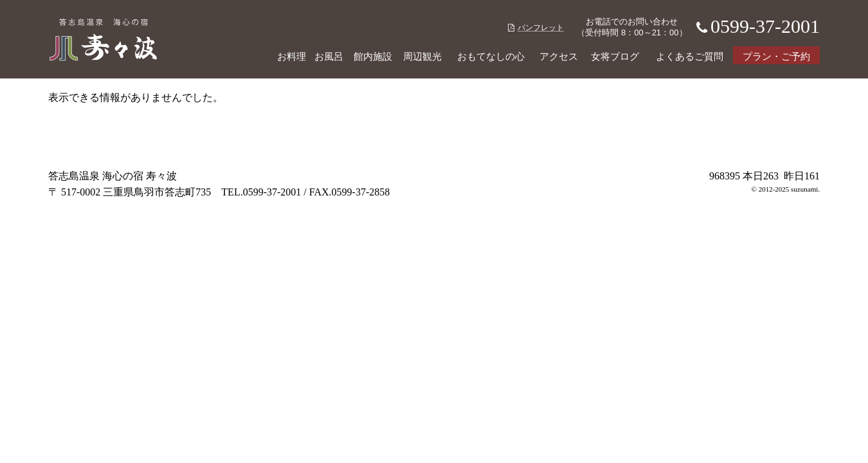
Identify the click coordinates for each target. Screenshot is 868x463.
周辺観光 (422, 57)
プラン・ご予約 (776, 57)
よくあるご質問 (690, 57)
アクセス (559, 57)
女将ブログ (615, 57)
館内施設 (373, 57)
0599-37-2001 (755, 26)
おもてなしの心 (491, 57)
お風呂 (329, 57)
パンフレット (536, 28)
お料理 (292, 57)
